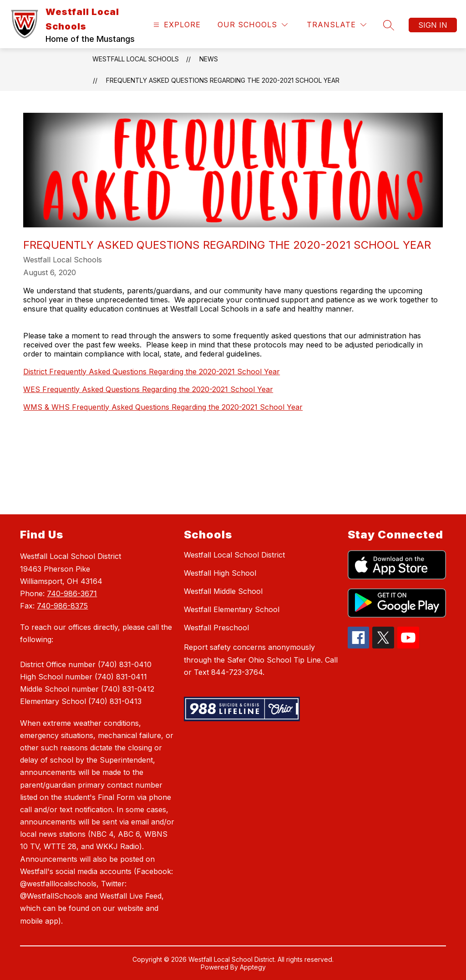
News (209, 59)
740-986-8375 (62, 606)
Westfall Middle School (223, 591)
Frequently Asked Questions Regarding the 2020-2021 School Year (223, 80)
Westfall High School (220, 573)
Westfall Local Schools (136, 59)
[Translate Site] (337, 25)
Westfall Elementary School (232, 609)
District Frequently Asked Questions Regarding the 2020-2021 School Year (152, 372)
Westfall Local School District (234, 555)
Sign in (433, 25)
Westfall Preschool (216, 628)
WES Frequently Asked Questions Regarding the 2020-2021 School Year (148, 389)
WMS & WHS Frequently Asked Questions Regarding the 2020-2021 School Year (163, 407)
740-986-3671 (72, 593)
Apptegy (253, 967)
